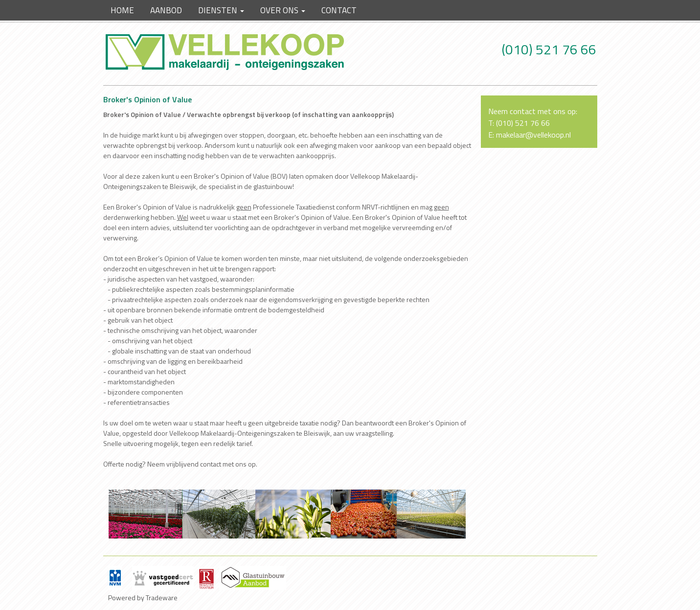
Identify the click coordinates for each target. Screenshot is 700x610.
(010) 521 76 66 (549, 49)
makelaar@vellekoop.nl (533, 135)
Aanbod (166, 10)
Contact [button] (339, 10)
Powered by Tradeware (143, 598)
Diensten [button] (221, 10)
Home (122, 10)
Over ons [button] (283, 10)
